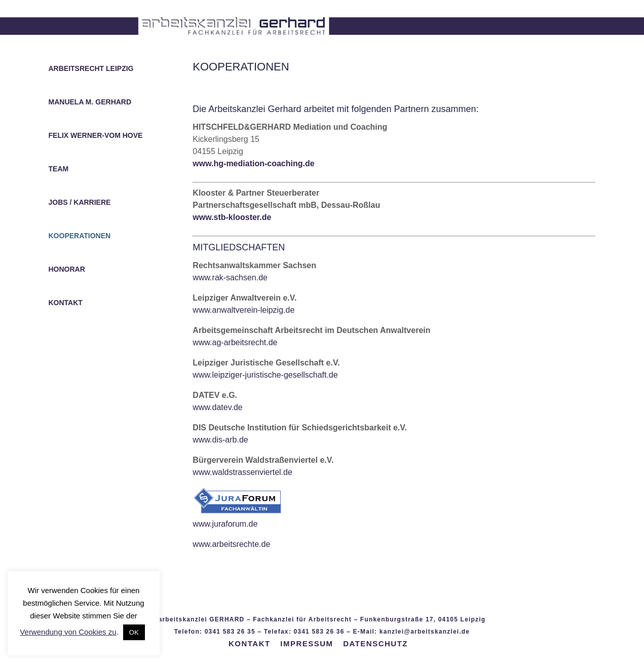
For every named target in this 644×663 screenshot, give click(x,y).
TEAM (59, 169)
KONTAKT (66, 303)
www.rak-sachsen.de (230, 278)
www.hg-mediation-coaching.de (253, 163)
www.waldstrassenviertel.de (242, 472)
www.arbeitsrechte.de (231, 544)
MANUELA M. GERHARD (90, 102)
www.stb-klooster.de (232, 217)
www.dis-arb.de (220, 440)
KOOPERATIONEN (80, 236)
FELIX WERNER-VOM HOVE (96, 136)
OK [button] (134, 632)
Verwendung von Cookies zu (68, 632)
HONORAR (67, 269)
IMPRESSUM (307, 643)
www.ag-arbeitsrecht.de (235, 342)
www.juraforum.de (225, 524)
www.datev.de (217, 407)
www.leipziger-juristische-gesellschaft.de (265, 375)
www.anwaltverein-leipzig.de (243, 310)
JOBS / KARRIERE (80, 202)
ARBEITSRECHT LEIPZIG (91, 69)
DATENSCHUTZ (375, 643)
